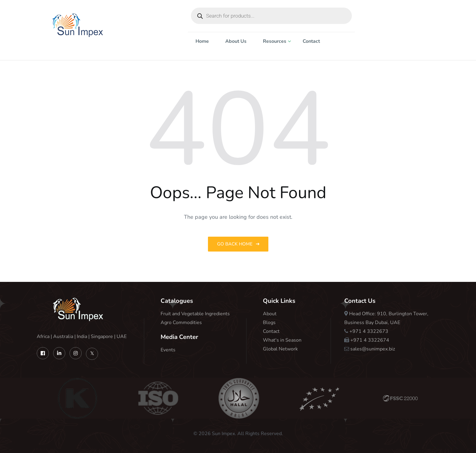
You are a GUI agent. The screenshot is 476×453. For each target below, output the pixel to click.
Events (168, 350)
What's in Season (282, 340)
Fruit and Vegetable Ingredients (195, 314)
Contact (311, 41)
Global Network (280, 349)
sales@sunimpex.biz (373, 349)
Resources (275, 41)
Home (202, 41)
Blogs (269, 323)
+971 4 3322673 (369, 331)
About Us (236, 41)
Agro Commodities (181, 323)
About (270, 314)
